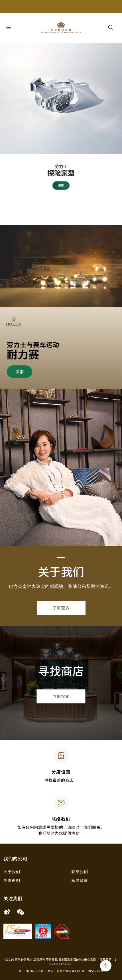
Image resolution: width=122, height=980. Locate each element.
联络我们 (80, 871)
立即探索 (61, 696)
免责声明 (12, 880)
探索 (20, 372)
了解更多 (61, 608)
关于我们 (12, 871)
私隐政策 (80, 880)
